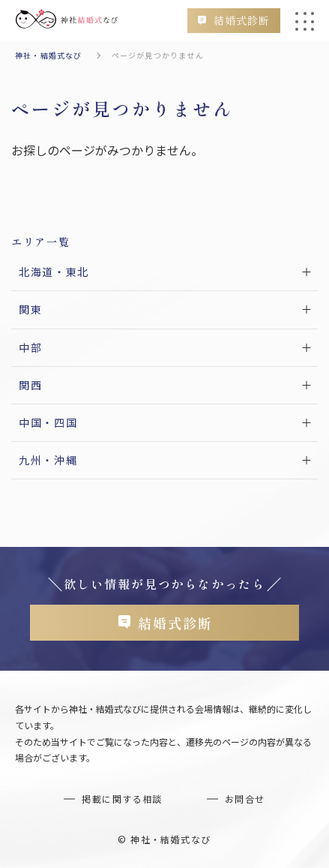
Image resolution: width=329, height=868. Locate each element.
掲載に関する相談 (122, 799)
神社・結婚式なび (49, 55)
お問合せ (245, 799)
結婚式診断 (242, 20)
